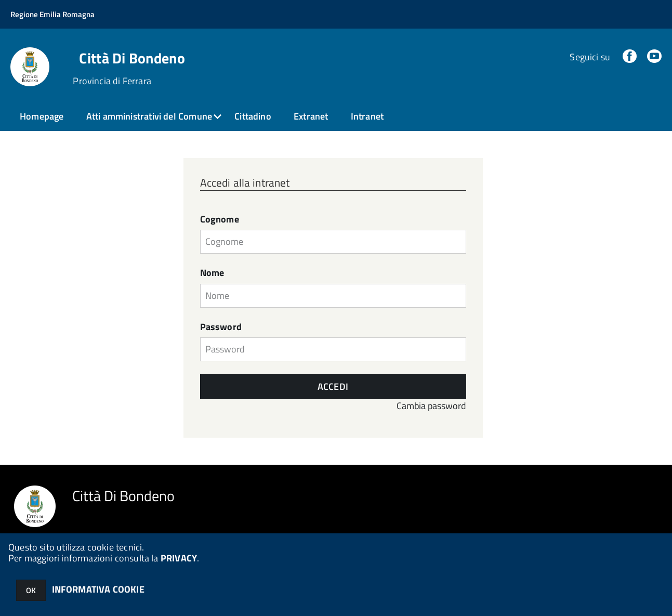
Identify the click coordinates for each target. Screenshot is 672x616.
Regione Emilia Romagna (52, 14)
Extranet (311, 116)
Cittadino (253, 116)
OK (31, 590)
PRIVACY (179, 558)
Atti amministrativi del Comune (149, 116)
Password (221, 327)
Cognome (220, 219)
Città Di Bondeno (132, 58)
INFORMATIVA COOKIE (98, 589)
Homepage (42, 116)
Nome (212, 273)
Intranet (367, 116)
